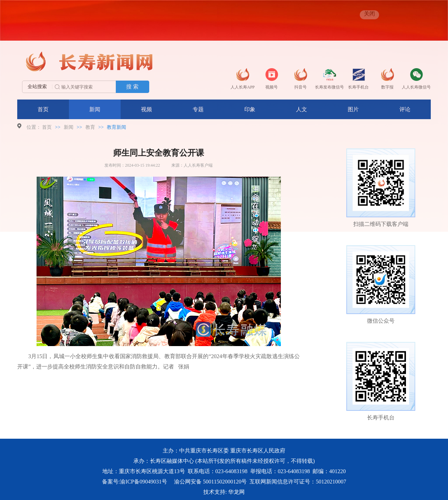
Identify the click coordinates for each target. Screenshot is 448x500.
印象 (250, 109)
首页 (43, 109)
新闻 (95, 109)
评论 (405, 109)
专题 (198, 109)
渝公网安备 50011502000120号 (210, 482)
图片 (353, 109)
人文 (302, 109)
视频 (146, 109)
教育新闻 (116, 127)
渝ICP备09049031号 (144, 482)
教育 (90, 127)
